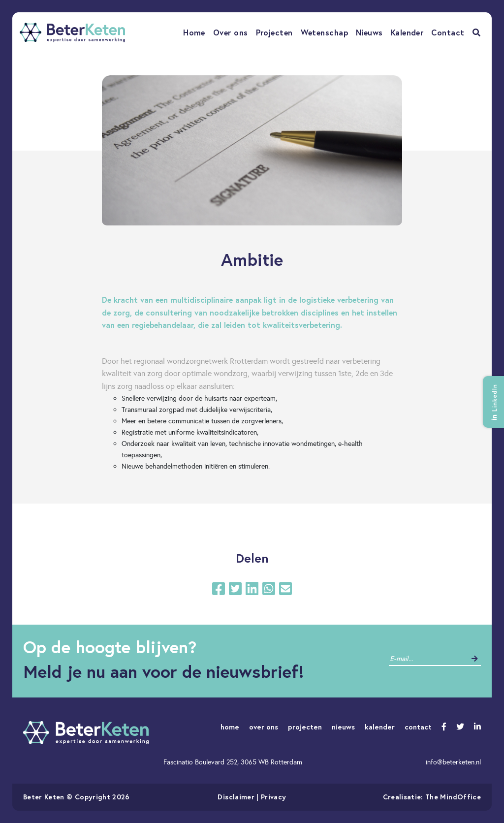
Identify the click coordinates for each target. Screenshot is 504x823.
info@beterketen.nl (453, 762)
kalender (380, 727)
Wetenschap (325, 32)
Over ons (231, 32)
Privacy (273, 797)
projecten (305, 727)
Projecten (274, 32)
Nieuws (369, 32)
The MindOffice (453, 797)
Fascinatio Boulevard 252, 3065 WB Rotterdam (233, 762)
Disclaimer (236, 797)
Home (194, 32)
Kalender (407, 32)
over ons (264, 727)
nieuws (343, 727)
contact (418, 727)
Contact (448, 32)
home (230, 727)
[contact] (427, 659)
